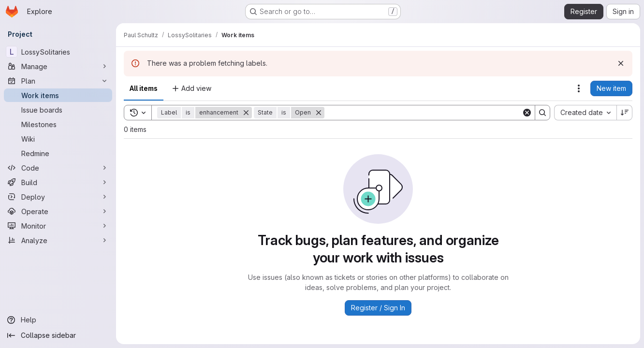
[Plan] (58, 81)
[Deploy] (58, 197)
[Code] (58, 168)
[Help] (58, 320)
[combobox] (585, 113)
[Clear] (527, 113)
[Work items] (58, 95)
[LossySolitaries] (58, 52)
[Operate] (58, 211)
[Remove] (246, 113)
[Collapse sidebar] (58, 335)
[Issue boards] (58, 110)
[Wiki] (58, 139)
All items (144, 88)
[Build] (58, 182)
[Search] (423, 113)
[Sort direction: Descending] (625, 113)
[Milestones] (58, 124)
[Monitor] (58, 226)
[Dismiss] (621, 63)
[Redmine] (58, 153)
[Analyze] (58, 240)
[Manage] (58, 66)
